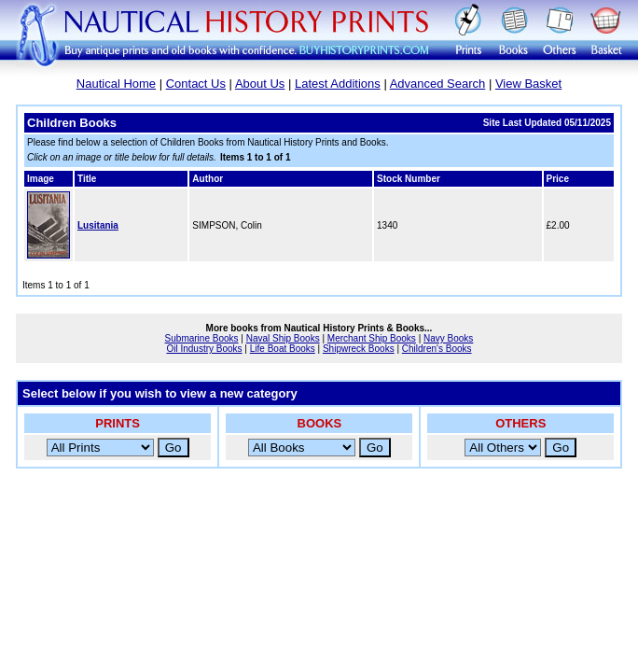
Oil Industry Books (204, 349)
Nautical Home (116, 84)
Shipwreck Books (359, 349)
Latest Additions (338, 84)
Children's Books (437, 349)
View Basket (528, 84)
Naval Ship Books (283, 338)
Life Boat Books (283, 349)
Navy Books (448, 338)
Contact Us (196, 84)
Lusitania (98, 225)
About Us (260, 84)
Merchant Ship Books (372, 338)
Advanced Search (438, 84)
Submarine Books (202, 338)
